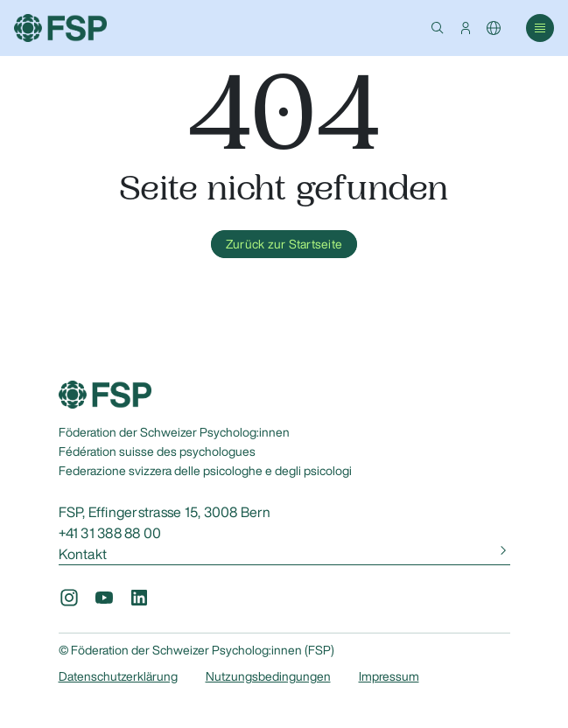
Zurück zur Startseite (284, 244)
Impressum (389, 676)
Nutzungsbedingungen (268, 676)
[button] (438, 28)
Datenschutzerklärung (118, 676)
